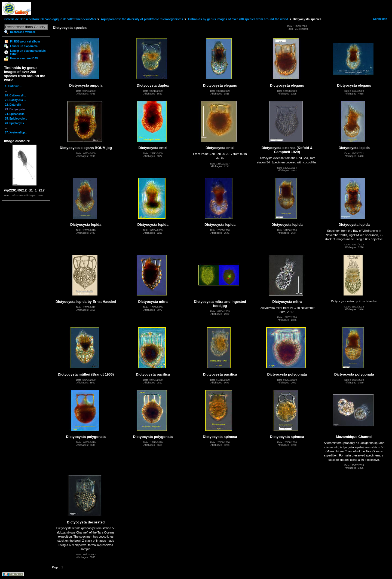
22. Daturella (13, 105)
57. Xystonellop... (16, 132)
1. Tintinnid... (13, 86)
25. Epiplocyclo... (16, 119)
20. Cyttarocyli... (15, 95)
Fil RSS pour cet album (25, 42)
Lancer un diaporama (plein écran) (28, 52)
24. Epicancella (15, 114)
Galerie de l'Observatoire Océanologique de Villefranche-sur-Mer (50, 19)
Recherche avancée (23, 32)
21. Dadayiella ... (15, 100)
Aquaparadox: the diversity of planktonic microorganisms (142, 19)
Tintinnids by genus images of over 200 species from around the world (238, 19)
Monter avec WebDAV (24, 58)
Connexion (380, 19)
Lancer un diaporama (24, 46)
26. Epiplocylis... (16, 123)
